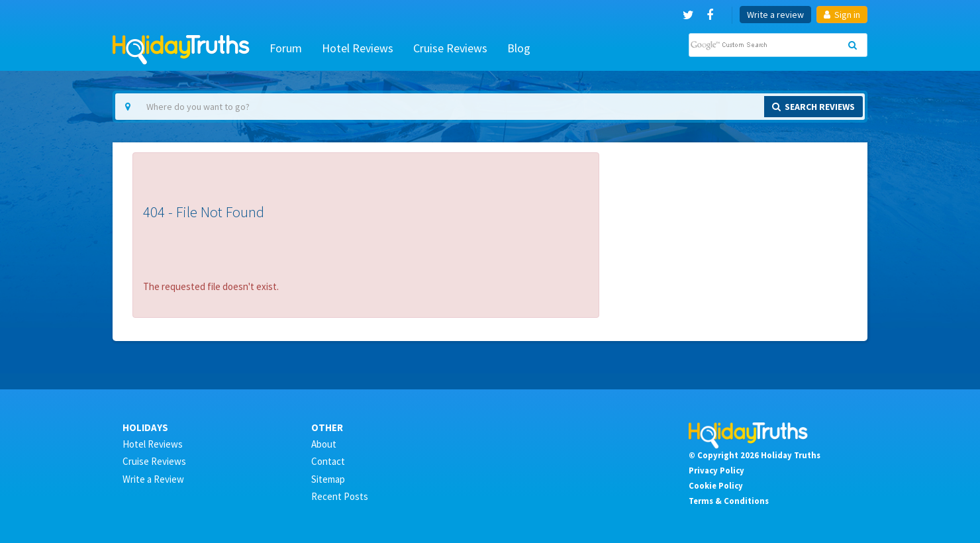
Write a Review (153, 479)
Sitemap (328, 479)
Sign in (842, 15)
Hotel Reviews (358, 48)
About (324, 444)
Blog (519, 48)
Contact (328, 461)
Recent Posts (340, 496)
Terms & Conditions (729, 501)
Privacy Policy (716, 470)
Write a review (775, 15)
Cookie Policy (716, 485)
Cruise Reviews (450, 48)
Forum (286, 48)
